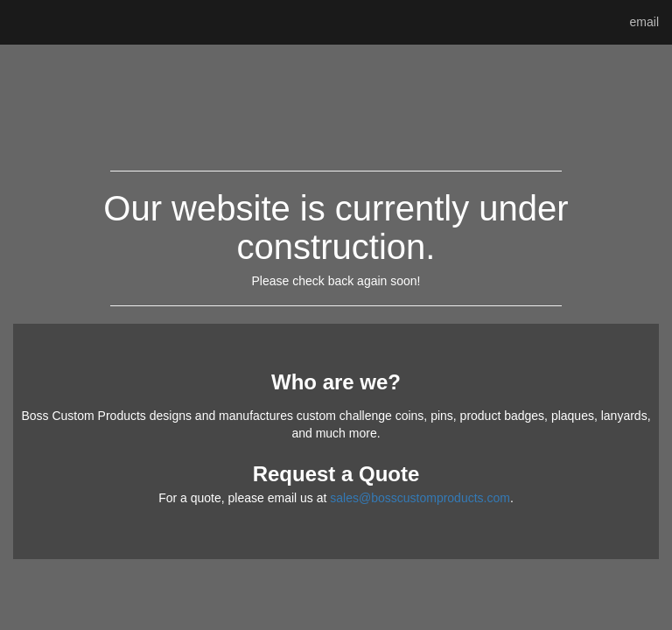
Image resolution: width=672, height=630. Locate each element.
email (644, 22)
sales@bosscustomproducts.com (420, 498)
